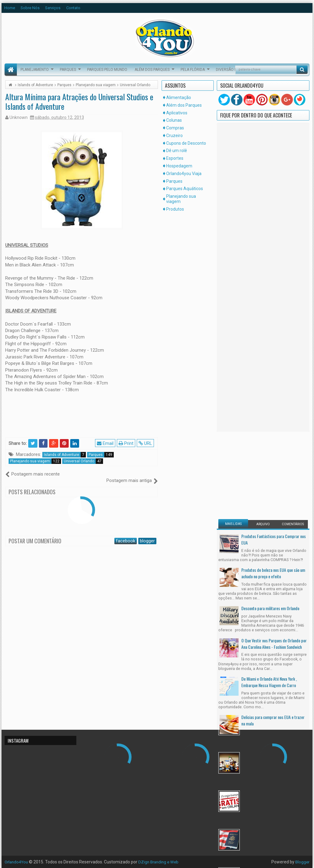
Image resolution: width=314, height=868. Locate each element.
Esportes (175, 158)
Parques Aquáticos (185, 189)
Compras (175, 128)
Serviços (53, 8)
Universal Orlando (83, 461)
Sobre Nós (30, 8)
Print (127, 443)
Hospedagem (179, 166)
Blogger (302, 862)
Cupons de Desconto (186, 143)
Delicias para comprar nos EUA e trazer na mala (273, 478)
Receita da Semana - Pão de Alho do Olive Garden (274, 631)
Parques (68, 70)
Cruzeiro (174, 136)
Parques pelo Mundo (107, 70)
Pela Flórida (193, 70)
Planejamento (35, 70)
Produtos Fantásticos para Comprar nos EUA (274, 297)
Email (106, 443)
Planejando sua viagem (36, 461)
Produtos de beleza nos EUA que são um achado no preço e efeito (273, 331)
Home (10, 8)
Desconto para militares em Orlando (270, 366)
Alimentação (179, 98)
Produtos (175, 209)
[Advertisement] (257, 232)
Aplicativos (177, 113)
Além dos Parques (152, 70)
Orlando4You (17, 862)
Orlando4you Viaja (184, 174)
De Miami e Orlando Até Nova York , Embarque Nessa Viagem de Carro (269, 439)
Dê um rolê (177, 151)
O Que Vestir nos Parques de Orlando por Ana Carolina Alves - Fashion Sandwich (274, 401)
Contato (73, 8)
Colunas (174, 120)
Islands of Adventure (65, 455)
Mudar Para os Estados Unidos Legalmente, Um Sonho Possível (266, 593)
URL (146, 443)
